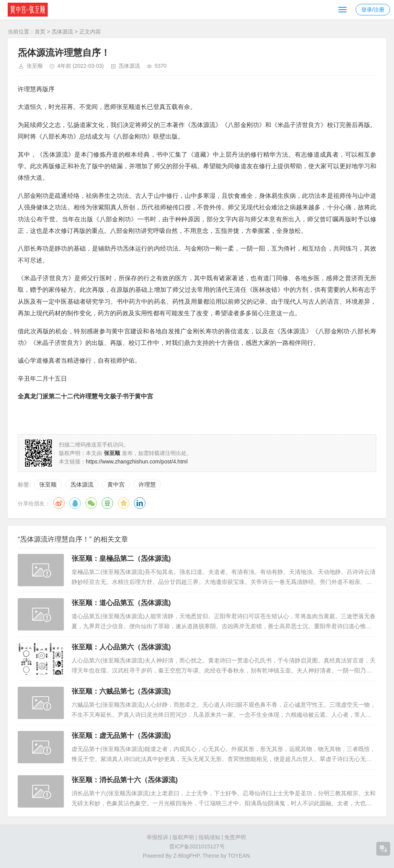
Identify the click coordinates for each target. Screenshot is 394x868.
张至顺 (35, 66)
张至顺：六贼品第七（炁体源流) (121, 691)
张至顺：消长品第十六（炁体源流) (125, 780)
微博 (59, 503)
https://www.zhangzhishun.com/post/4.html (137, 462)
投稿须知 (209, 837)
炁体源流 (62, 32)
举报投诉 (157, 837)
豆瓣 (107, 503)
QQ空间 (124, 503)
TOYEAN (239, 856)
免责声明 (235, 837)
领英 (140, 503)
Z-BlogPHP (186, 856)
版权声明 (183, 837)
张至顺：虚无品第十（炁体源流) (121, 736)
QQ (75, 503)
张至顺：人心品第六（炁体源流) (121, 647)
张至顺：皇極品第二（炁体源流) (121, 559)
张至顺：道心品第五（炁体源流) (121, 603)
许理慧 (147, 484)
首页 (40, 32)
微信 (91, 503)
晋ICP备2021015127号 (197, 846)
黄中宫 (116, 484)
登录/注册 (373, 10)
